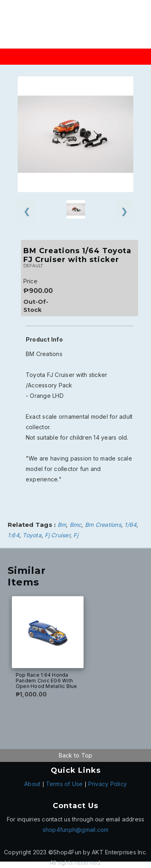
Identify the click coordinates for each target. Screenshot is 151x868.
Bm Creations (103, 525)
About (32, 784)
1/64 (130, 525)
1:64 (13, 535)
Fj (76, 535)
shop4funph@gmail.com (76, 830)
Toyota (32, 535)
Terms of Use (64, 784)
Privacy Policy (108, 784)
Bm (62, 525)
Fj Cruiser (57, 535)
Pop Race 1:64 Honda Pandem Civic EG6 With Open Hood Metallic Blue (47, 681)
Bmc (76, 525)
